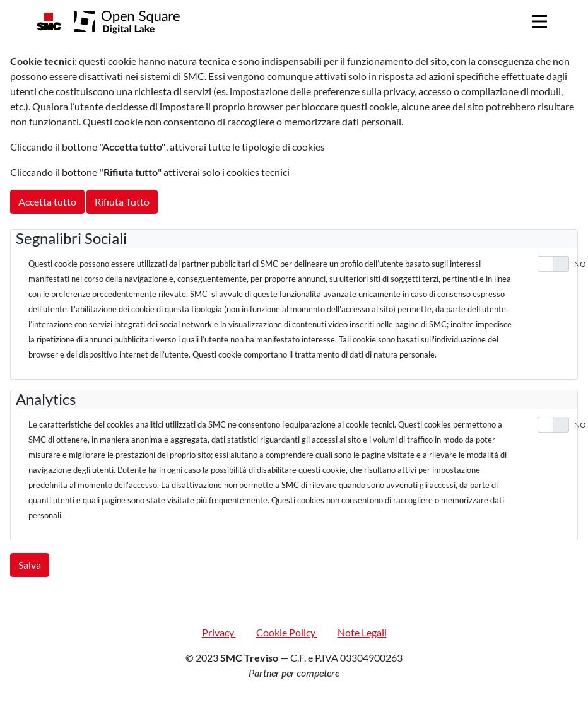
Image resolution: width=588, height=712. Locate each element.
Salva (30, 565)
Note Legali (362, 632)
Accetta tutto (47, 201)
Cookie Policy (287, 632)
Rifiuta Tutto (122, 201)
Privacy (219, 632)
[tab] (297, 239)
